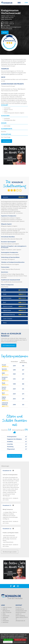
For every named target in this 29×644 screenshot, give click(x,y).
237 (23, 379)
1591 (14, 379)
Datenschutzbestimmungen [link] (20, 642)
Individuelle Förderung (14, 315)
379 (23, 399)
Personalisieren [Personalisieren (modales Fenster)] (8, 642)
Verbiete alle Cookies (20, 640)
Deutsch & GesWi (14, 306)
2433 (14, 399)
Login (26, 3)
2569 (14, 389)
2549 (14, 366)
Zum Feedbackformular (9, 345)
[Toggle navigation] (19, 3)
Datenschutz (6, 616)
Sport (14, 302)
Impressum (5, 622)
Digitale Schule (14, 310)
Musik (14, 294)
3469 (14, 374)
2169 (14, 394)
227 (23, 370)
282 (23, 384)
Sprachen (14, 197)
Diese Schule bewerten (15, 456)
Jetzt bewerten (7, 141)
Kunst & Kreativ (14, 298)
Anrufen (5, 32)
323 (23, 404)
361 (23, 389)
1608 (14, 384)
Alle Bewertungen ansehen (10, 552)
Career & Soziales (8, 319)
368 (23, 366)
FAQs (4, 614)
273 (23, 394)
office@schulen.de (20, 621)
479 (23, 374)
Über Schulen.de (7, 612)
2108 (14, 404)
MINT (14, 290)
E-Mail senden (6, 25)
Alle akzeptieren (8, 640)
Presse (4, 619)
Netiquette (5, 617)
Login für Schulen (7, 607)
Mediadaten (6, 621)
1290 (14, 370)
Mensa (5, 323)
